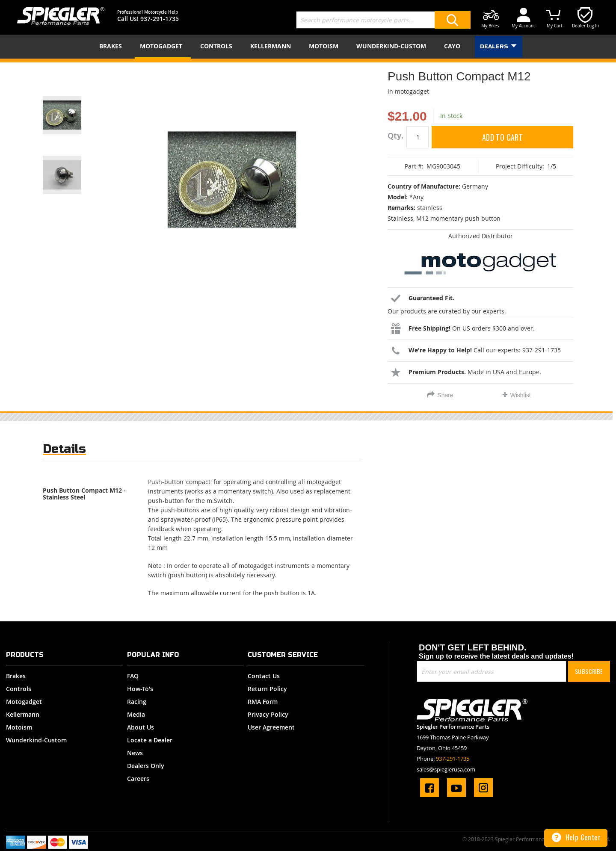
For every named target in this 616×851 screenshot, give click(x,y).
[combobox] (383, 20)
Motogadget (24, 702)
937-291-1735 (160, 19)
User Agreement (271, 727)
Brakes (16, 676)
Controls (19, 689)
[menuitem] (112, 46)
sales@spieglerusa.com (446, 769)
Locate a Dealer (150, 740)
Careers (138, 779)
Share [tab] (445, 395)
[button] (73, 104)
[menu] (308, 47)
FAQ (133, 676)
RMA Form (263, 702)
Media (136, 714)
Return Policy (267, 689)
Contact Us (264, 676)
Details (64, 449)
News (135, 753)
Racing (137, 702)
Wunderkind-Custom (36, 740)
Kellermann (23, 714)
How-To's (140, 689)
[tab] (64, 451)
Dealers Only (146, 766)
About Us (141, 727)
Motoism (19, 727)
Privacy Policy (268, 714)
